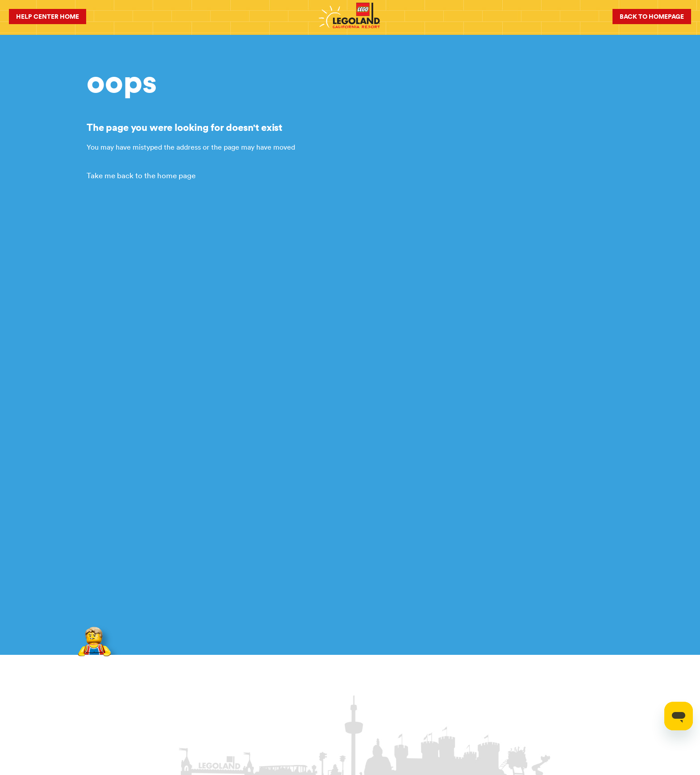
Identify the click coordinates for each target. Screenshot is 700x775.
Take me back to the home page (141, 176)
